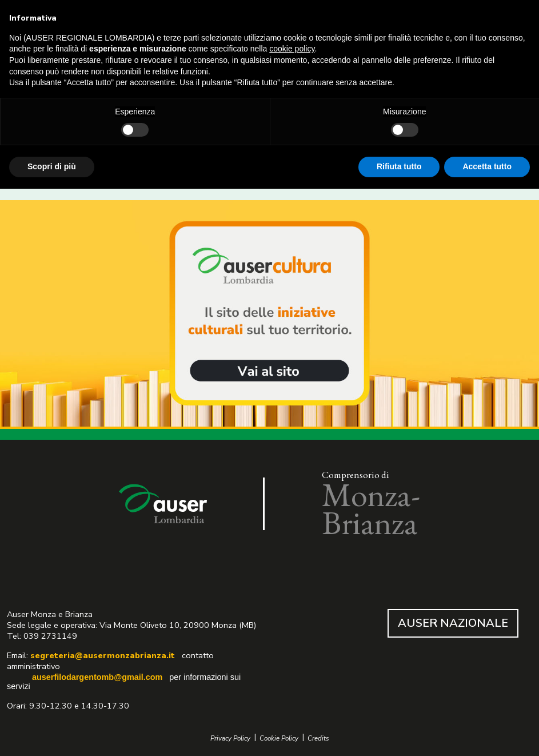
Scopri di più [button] (52, 166)
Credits (318, 739)
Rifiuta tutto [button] (399, 166)
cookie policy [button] (292, 49)
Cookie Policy (279, 739)
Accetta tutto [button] (487, 166)
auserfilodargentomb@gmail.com (97, 677)
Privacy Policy (230, 739)
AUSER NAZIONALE (453, 623)
